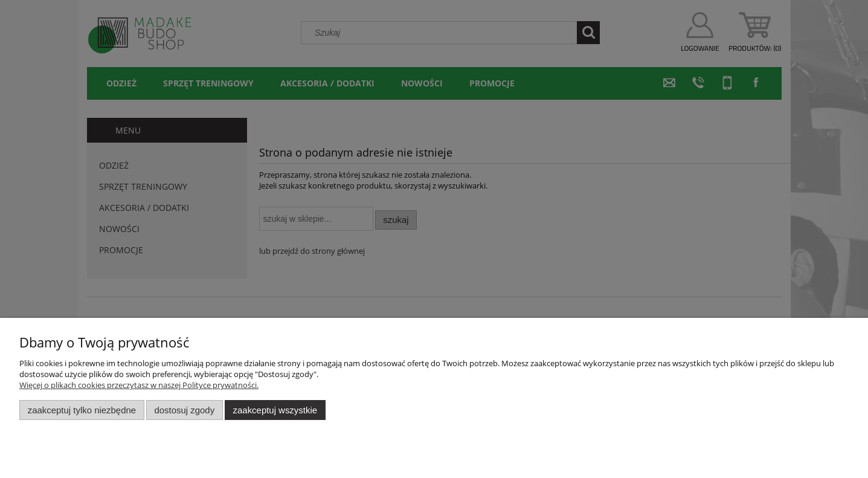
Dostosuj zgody (184, 410)
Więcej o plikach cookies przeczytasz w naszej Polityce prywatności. (139, 385)
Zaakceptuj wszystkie (275, 410)
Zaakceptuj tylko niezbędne (82, 410)
